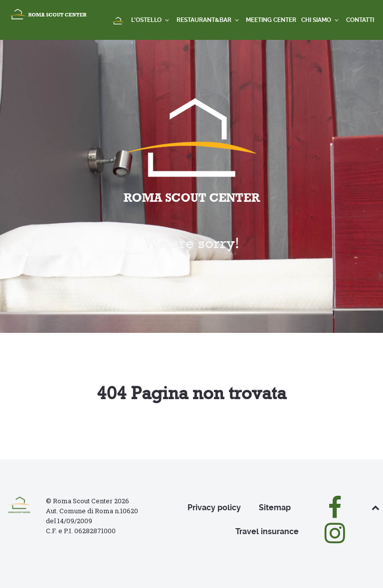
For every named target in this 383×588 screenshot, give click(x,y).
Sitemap (275, 508)
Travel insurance (267, 531)
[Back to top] (376, 508)
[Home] (118, 21)
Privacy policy (214, 508)
